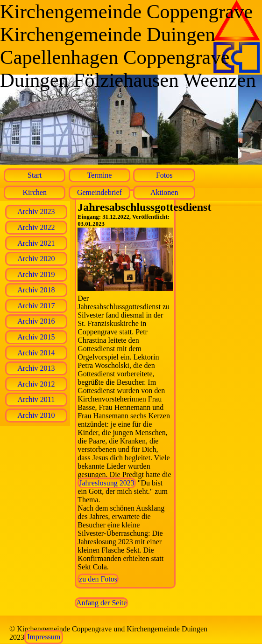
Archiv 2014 (36, 353)
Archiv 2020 (36, 259)
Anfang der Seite (101, 603)
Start (35, 175)
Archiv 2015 (36, 337)
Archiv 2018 (36, 290)
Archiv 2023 (36, 211)
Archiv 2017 (36, 306)
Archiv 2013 (36, 368)
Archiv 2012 (36, 384)
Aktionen (164, 192)
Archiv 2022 (36, 227)
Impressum (44, 637)
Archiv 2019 (36, 274)
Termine (99, 175)
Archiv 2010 (36, 415)
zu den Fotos (98, 579)
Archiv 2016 (36, 321)
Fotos (164, 175)
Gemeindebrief (99, 192)
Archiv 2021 (36, 243)
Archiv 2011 (36, 399)
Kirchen (35, 192)
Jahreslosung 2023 (107, 483)
